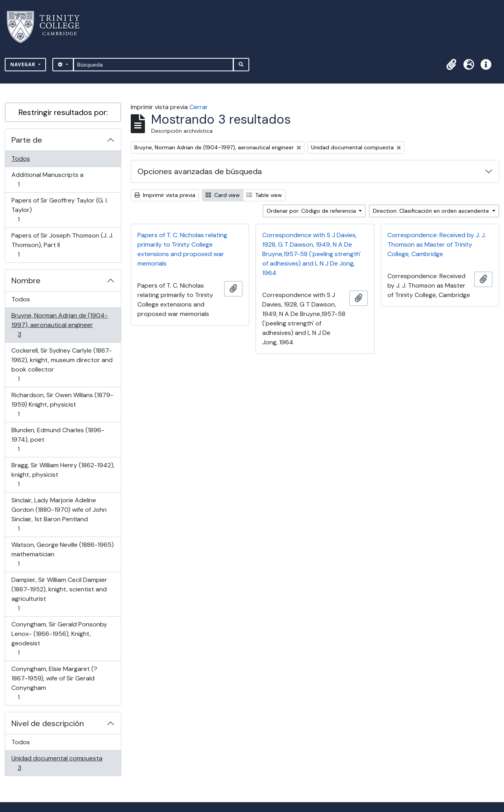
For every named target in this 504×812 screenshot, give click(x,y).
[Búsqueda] (153, 65)
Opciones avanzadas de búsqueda (200, 171)
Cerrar (199, 107)
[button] (451, 65)
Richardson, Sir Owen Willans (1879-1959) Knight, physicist (62, 404)
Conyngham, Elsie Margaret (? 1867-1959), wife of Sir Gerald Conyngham (54, 683)
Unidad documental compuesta (57, 763)
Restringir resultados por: (63, 112)
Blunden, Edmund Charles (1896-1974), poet (58, 439)
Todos (21, 159)
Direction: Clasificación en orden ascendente (432, 211)
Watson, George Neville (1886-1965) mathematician (62, 554)
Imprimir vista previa (165, 195)
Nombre (26, 281)
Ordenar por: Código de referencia (312, 211)
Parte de (27, 140)
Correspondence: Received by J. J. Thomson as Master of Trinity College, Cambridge (437, 244)
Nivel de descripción (48, 723)
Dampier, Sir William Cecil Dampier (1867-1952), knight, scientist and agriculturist (59, 594)
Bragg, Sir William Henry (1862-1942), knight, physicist (63, 475)
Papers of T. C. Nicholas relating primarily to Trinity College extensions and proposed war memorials (182, 249)
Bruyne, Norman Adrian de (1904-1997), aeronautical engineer (59, 325)
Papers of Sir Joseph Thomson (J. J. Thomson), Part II (62, 245)
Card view (223, 195)
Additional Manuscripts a (47, 179)
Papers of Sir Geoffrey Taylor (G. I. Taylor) (59, 210)
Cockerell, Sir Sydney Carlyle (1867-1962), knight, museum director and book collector (62, 365)
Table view (264, 195)
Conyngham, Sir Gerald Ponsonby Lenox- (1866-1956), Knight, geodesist (59, 638)
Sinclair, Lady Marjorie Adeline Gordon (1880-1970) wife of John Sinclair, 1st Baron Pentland (59, 514)
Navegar (24, 64)
